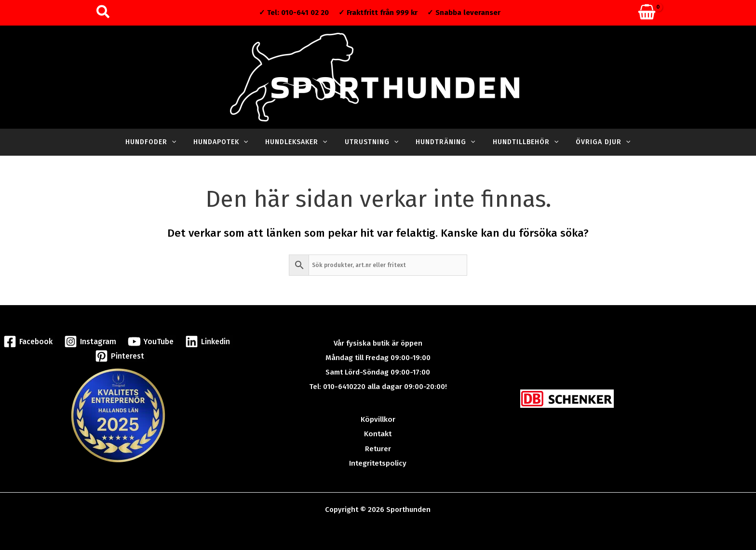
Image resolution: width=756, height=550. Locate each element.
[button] (103, 13)
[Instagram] (91, 341)
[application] (183, 142)
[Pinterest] (119, 355)
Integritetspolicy (378, 463)
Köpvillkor (378, 419)
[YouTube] (149, 341)
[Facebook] (30, 341)
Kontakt (378, 434)
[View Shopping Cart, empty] (647, 13)
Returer (378, 448)
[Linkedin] (205, 341)
